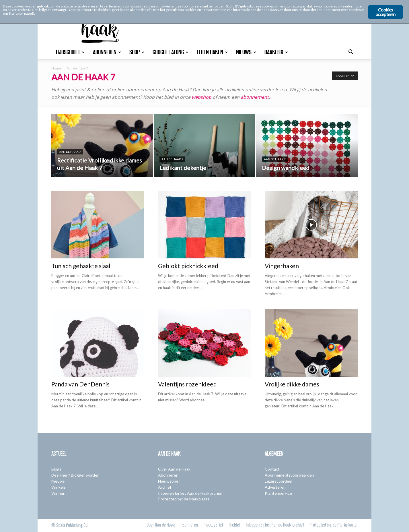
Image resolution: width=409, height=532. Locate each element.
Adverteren (275, 487)
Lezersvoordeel (278, 481)
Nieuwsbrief (169, 481)
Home (56, 68)
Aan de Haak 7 (70, 152)
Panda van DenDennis (80, 384)
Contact (272, 469)
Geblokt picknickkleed (188, 266)
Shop (137, 52)
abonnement (255, 97)
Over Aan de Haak (174, 469)
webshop (201, 97)
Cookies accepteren (386, 12)
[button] (351, 53)
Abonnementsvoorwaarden (289, 475)
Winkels (59, 487)
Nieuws (246, 52)
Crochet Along (171, 52)
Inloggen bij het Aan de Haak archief (190, 493)
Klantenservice (278, 493)
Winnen (58, 493)
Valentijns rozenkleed (187, 384)
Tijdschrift (70, 52)
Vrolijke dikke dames (292, 384)
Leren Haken (212, 52)
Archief (165, 487)
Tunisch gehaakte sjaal (81, 266)
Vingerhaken (282, 266)
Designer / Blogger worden (75, 475)
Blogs (56, 469)
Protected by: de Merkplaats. (184, 499)
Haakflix (276, 52)
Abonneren (107, 52)
